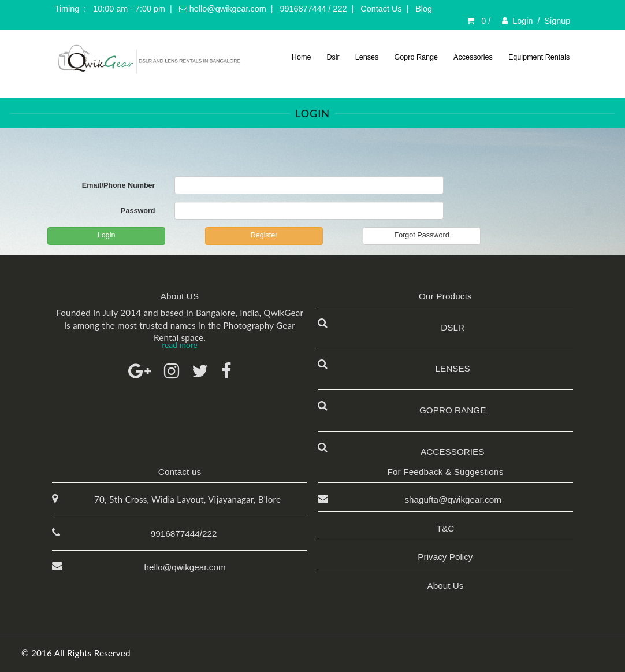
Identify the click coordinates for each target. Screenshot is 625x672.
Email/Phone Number (119, 185)
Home (302, 57)
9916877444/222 (184, 534)
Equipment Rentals (539, 57)
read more (179, 345)
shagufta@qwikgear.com (451, 500)
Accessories (473, 57)
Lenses (367, 57)
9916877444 (303, 9)
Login (522, 21)
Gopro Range (416, 57)
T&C (446, 528)
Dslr (333, 57)
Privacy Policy (445, 557)
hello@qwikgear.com (223, 9)
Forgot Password (421, 235)
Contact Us (381, 9)
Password (138, 211)
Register (264, 235)
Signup (558, 21)
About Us (445, 586)
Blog (424, 9)
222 (340, 9)
